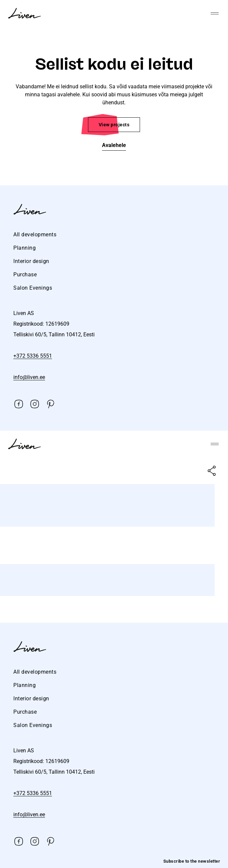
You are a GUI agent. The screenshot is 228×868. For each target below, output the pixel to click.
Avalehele (114, 145)
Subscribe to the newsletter (192, 861)
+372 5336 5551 (33, 356)
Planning (24, 248)
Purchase (25, 274)
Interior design (31, 261)
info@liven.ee (29, 377)
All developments (35, 234)
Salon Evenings (33, 288)
